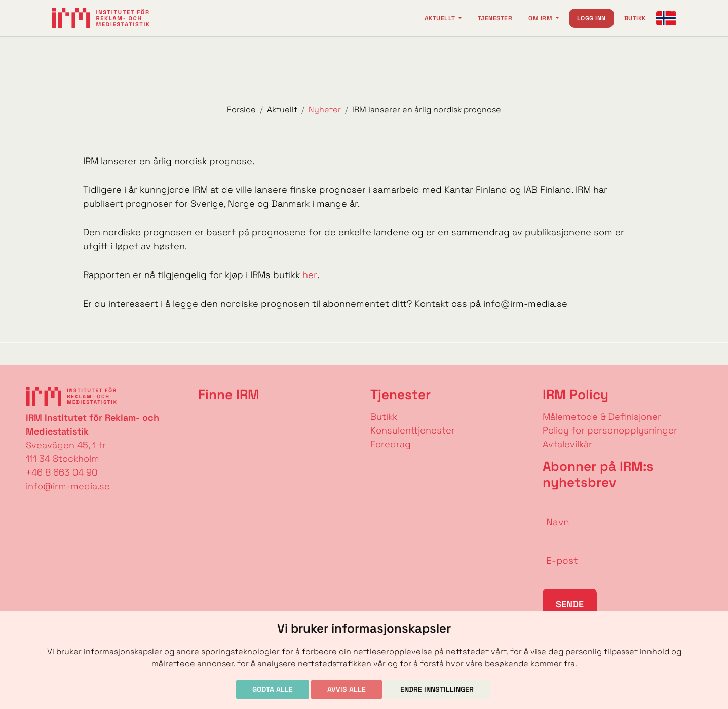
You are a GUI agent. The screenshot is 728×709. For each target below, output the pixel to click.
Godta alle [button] (273, 689)
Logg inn (591, 18)
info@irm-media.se (68, 486)
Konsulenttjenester (413, 430)
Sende (570, 604)
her (310, 275)
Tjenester (495, 18)
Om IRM (541, 18)
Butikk (635, 18)
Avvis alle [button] (347, 689)
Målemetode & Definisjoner (602, 417)
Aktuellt (441, 18)
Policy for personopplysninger (610, 430)
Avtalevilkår (567, 444)
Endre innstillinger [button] (437, 689)
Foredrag (391, 444)
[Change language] (666, 18)
